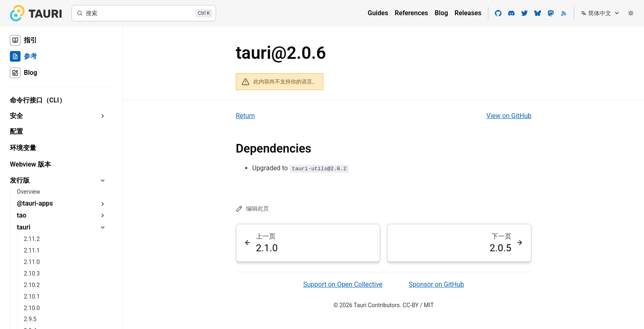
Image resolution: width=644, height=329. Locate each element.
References (411, 13)
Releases (468, 13)
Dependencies (274, 148)
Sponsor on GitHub (436, 284)
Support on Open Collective (343, 284)
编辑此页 (252, 209)
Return (245, 116)
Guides (378, 13)
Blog (441, 13)
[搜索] (144, 13)
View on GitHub (509, 116)
